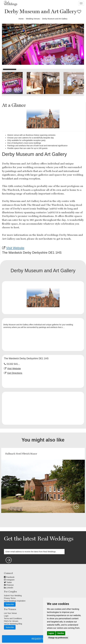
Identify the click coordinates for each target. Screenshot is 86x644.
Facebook (9, 577)
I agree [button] (51, 633)
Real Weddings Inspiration (15, 601)
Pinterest (9, 585)
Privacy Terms (10, 598)
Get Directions (15, 373)
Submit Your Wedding (13, 596)
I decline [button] (60, 633)
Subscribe (10, 604)
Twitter (8, 582)
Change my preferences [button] (58, 638)
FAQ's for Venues (11, 621)
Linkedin (9, 588)
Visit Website (15, 248)
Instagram (9, 580)
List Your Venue (10, 613)
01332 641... (13, 364)
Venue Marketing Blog (13, 624)
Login (6, 616)
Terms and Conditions (13, 618)
